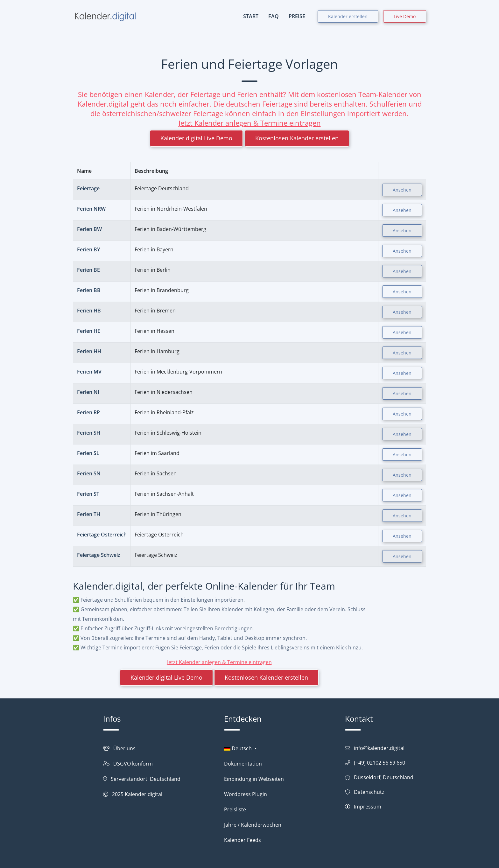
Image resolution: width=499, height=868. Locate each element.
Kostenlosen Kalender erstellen (297, 138)
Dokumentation (243, 764)
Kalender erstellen (348, 16)
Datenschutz (369, 792)
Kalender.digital (144, 794)
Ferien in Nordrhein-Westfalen (171, 209)
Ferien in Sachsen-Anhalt (164, 494)
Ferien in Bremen (155, 311)
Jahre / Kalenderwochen (253, 825)
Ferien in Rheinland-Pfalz (164, 412)
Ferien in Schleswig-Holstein (168, 433)
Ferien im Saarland (157, 453)
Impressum (368, 807)
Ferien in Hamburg (157, 351)
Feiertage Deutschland (162, 188)
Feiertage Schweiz (156, 555)
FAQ (274, 16)
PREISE (297, 16)
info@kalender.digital (379, 748)
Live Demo (405, 16)
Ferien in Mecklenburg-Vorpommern (178, 372)
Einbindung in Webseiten (254, 779)
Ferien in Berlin (153, 270)
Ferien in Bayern (154, 249)
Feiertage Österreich (159, 535)
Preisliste (235, 809)
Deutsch (239, 748)
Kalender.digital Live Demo (196, 138)
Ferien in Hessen (155, 331)
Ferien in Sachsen (156, 473)
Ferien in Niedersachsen (164, 392)
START (251, 16)
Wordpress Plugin (246, 794)
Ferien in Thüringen (158, 514)
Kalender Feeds (242, 840)
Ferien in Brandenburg (162, 290)
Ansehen (402, 190)
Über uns (124, 748)
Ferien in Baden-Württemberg (170, 229)
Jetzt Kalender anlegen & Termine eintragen (250, 123)
